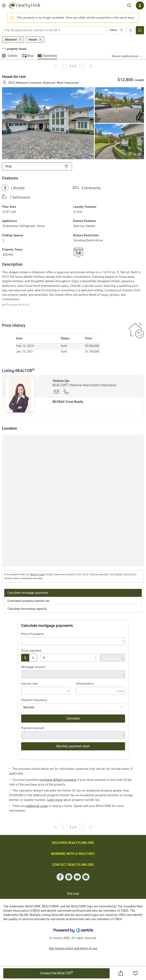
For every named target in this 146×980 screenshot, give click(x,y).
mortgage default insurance (58, 780)
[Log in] (140, 5)
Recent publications (125, 56)
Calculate (73, 718)
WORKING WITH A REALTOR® (73, 854)
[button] (48, 123)
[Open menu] (4, 5)
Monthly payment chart (73, 746)
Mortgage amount (33, 667)
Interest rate (29, 684)
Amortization (85, 684)
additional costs (37, 806)
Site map (73, 893)
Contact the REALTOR (56, 973)
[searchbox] (51, 30)
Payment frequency (34, 700)
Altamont (11, 40)
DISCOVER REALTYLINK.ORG (73, 843)
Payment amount (33, 728)
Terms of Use (37, 574)
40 (137, 154)
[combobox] (54, 30)
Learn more (55, 800)
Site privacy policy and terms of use (73, 948)
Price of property (32, 634)
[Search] (129, 6)
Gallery (13, 56)
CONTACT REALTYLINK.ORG (73, 865)
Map (30, 56)
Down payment (31, 651)
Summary (50, 56)
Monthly (29, 707)
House (33, 40)
